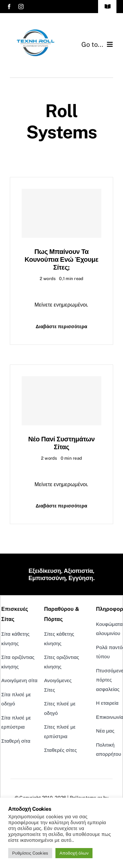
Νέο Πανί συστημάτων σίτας (61, 443)
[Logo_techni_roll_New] (36, 29)
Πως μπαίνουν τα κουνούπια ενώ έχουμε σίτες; (61, 259)
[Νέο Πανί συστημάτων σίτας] (61, 401)
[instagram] (21, 7)
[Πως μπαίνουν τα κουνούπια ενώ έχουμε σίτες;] (61, 213)
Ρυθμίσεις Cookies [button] (30, 853)
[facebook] (9, 7)
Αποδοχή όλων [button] (74, 853)
